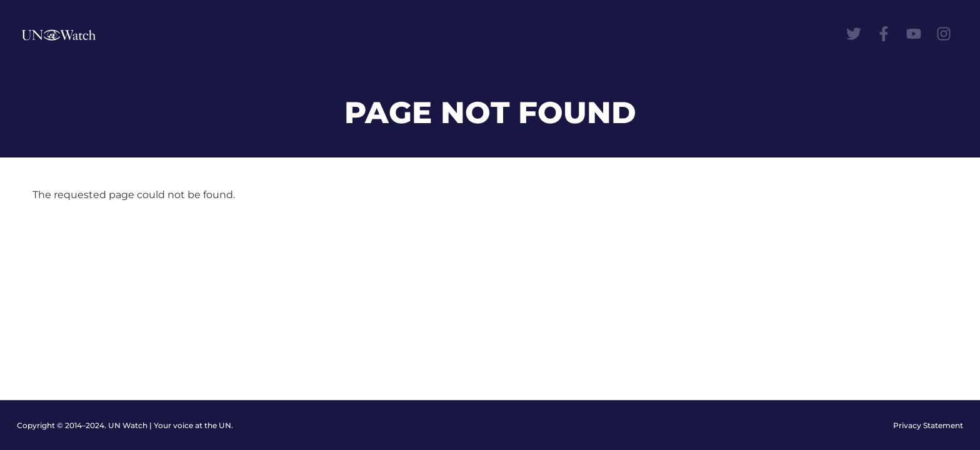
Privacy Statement (928, 425)
